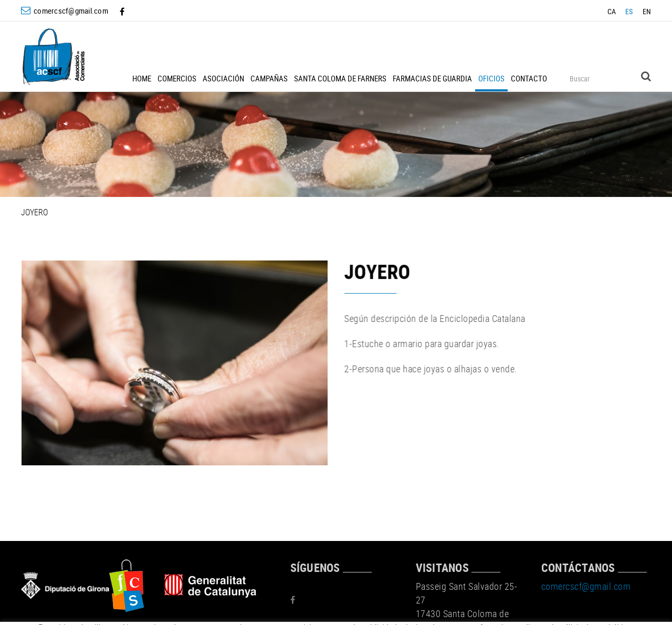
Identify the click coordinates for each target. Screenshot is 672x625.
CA (612, 11)
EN (647, 11)
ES (629, 11)
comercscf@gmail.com (71, 11)
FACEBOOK (123, 12)
